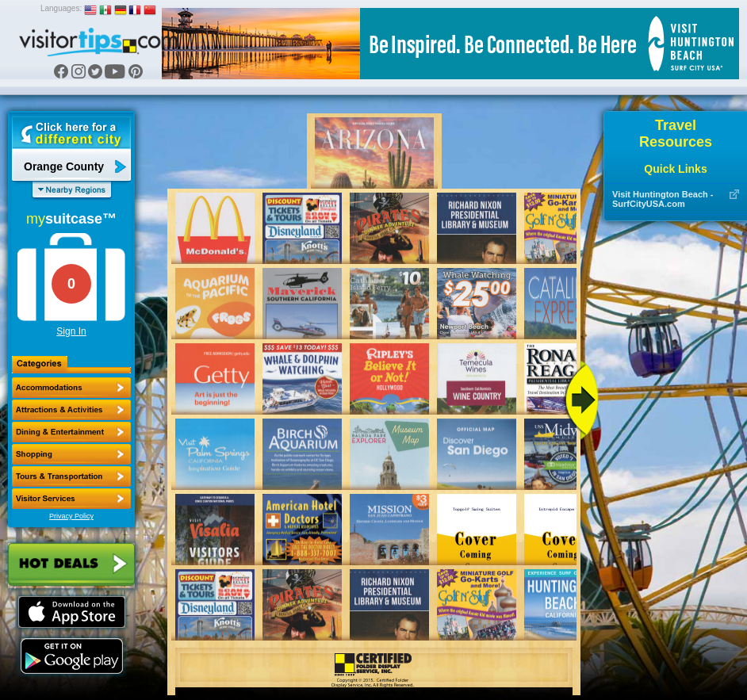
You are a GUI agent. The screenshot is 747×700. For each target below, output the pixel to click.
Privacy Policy (71, 516)
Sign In (71, 331)
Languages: (61, 8)
